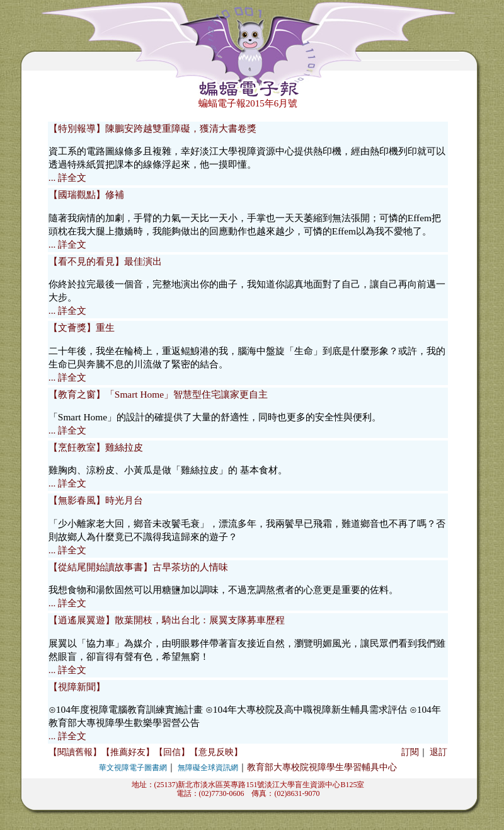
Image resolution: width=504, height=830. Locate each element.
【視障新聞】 (77, 687)
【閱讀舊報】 (75, 752)
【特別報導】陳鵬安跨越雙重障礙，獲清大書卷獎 (152, 128)
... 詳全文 (67, 177)
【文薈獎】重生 (82, 327)
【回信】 (172, 752)
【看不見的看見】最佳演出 (105, 261)
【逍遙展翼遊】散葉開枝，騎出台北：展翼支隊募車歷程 (167, 620)
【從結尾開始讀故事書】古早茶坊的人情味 (138, 567)
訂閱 (410, 752)
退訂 (438, 752)
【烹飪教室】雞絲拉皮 (96, 447)
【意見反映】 (216, 752)
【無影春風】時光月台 (96, 500)
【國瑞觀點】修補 (86, 194)
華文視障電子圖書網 (133, 768)
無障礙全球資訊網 (208, 768)
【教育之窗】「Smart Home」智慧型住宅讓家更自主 (158, 394)
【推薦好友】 (128, 752)
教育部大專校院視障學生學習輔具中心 (322, 767)
